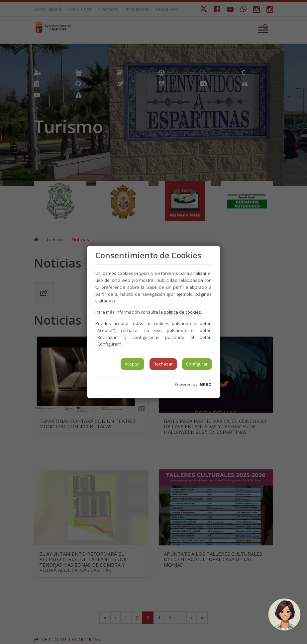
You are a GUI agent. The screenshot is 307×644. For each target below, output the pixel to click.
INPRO (205, 385)
